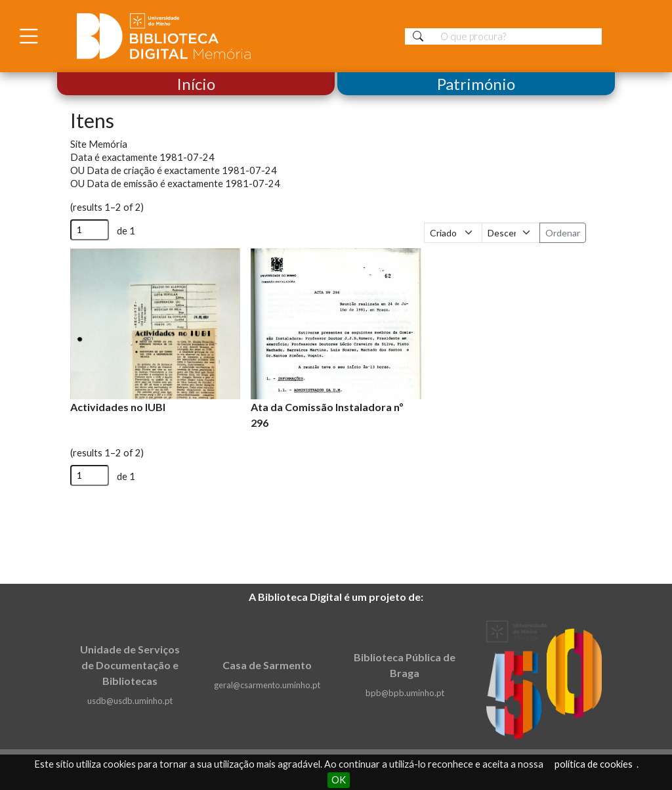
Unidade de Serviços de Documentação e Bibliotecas (130, 665)
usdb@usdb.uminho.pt (130, 701)
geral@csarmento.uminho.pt (267, 685)
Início (196, 84)
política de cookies (594, 764)
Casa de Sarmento (267, 665)
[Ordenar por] (453, 233)
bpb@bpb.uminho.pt (405, 693)
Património (476, 84)
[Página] (90, 230)
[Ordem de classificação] (511, 233)
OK (339, 780)
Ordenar (563, 233)
